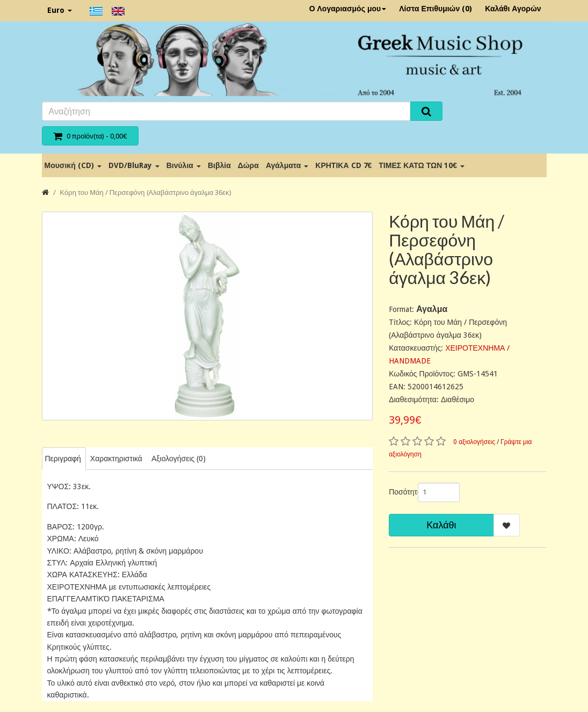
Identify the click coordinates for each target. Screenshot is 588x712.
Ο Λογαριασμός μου (348, 9)
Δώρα (248, 165)
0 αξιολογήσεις (474, 442)
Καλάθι (441, 525)
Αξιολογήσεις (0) (179, 459)
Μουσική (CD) (73, 165)
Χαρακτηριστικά (116, 459)
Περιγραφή (63, 459)
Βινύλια (184, 165)
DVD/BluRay (134, 165)
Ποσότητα (399, 492)
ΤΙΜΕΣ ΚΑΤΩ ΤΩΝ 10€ (422, 165)
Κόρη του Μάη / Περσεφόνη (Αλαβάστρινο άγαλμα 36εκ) (146, 192)
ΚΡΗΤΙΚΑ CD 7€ (343, 165)
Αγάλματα (287, 165)
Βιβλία (219, 165)
